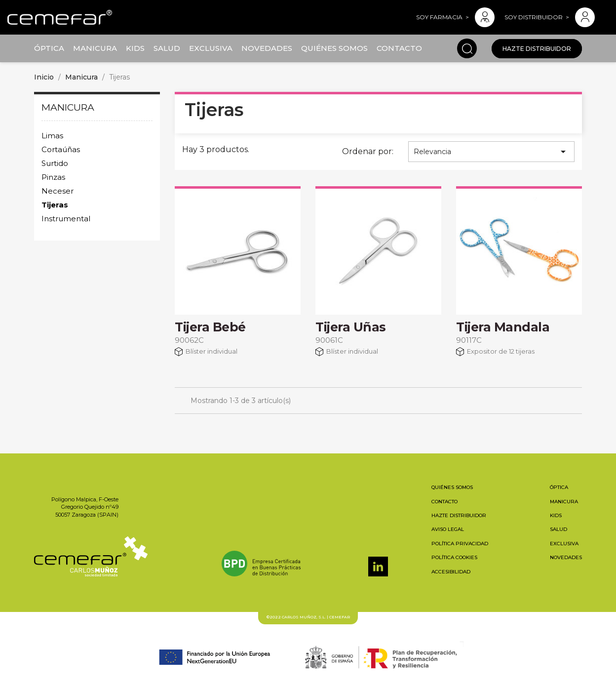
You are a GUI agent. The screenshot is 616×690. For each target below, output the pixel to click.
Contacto (399, 48)
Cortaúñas (61, 149)
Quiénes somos (334, 48)
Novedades (267, 48)
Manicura (95, 48)
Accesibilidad (451, 572)
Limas (52, 136)
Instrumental (66, 219)
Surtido (55, 163)
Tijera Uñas (351, 327)
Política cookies (454, 557)
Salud (167, 48)
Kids (135, 48)
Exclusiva (211, 48)
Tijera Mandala (503, 327)
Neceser (58, 191)
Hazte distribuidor (537, 49)
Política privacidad (460, 544)
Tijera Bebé (210, 327)
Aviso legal (448, 529)
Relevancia (491, 152)
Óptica (49, 48)
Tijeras (55, 205)
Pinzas (53, 177)
